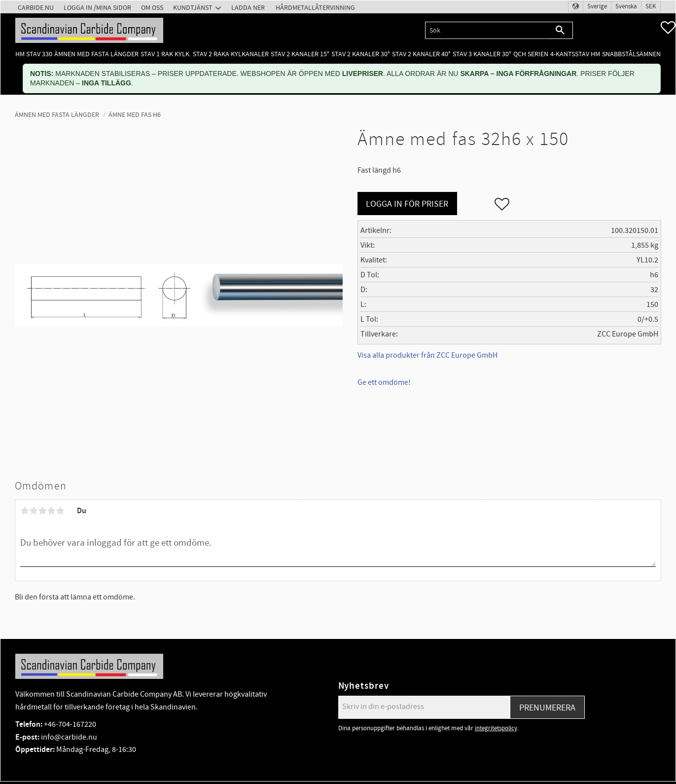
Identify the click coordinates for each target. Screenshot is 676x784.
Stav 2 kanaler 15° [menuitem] (300, 54)
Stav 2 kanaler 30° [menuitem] (361, 54)
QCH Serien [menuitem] (531, 54)
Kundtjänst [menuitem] (193, 8)
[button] (668, 28)
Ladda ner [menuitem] (248, 8)
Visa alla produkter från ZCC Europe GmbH (427, 355)
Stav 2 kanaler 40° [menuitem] (421, 54)
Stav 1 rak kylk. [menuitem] (166, 54)
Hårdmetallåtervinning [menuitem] (315, 8)
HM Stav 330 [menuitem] (34, 54)
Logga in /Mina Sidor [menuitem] (97, 8)
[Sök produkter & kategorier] (486, 30)
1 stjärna (25, 511)
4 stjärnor (51, 511)
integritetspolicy (496, 728)
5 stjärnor (60, 511)
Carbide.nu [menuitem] (36, 8)
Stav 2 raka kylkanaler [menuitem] (231, 54)
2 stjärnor (34, 511)
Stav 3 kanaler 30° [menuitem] (482, 54)
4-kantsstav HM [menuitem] (575, 54)
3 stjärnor (42, 511)
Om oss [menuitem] (152, 8)
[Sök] (560, 30)
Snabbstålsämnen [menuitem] (631, 54)
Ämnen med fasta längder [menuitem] (96, 54)
